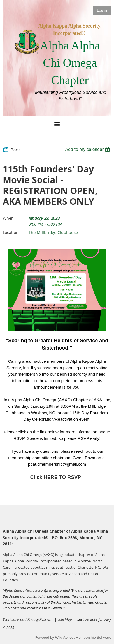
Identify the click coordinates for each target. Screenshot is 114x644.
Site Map (66, 619)
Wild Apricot (65, 637)
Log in (102, 10)
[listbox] (88, 149)
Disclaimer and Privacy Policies (27, 619)
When (8, 218)
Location (11, 232)
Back (15, 150)
